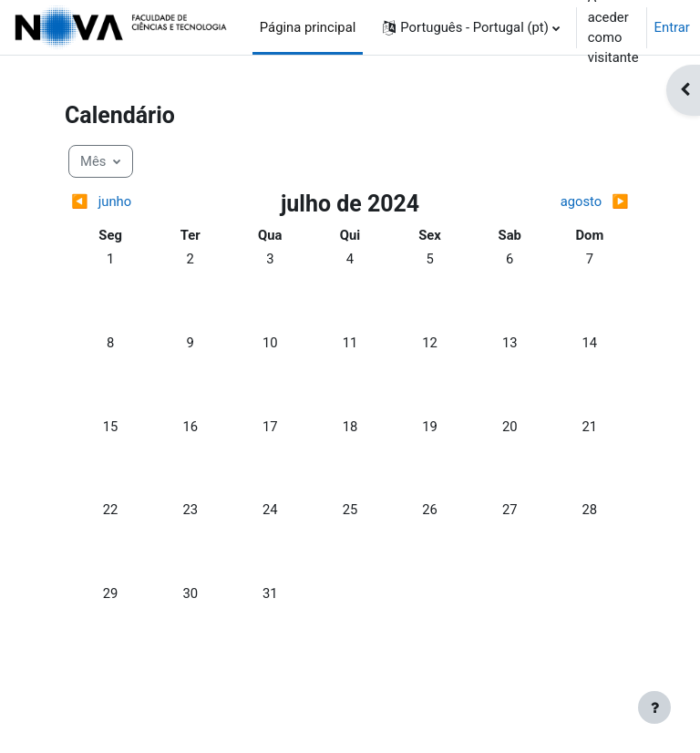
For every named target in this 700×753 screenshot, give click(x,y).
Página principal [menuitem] (308, 27)
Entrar (672, 27)
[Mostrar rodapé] (654, 707)
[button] (471, 27)
